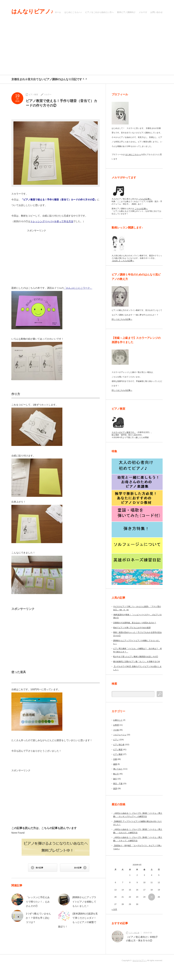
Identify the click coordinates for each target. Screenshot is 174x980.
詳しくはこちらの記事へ (122, 319)
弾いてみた (118, 769)
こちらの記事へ (145, 199)
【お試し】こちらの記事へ (123, 261)
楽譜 (115, 788)
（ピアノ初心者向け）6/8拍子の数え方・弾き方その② (142, 939)
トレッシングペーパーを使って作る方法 (52, 221)
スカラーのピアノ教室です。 (124, 432)
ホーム (58, 12)
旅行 (115, 779)
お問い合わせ (156, 12)
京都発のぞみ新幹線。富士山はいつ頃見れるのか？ (135, 623)
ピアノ (116, 740)
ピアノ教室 (33, 94)
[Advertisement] (87, 49)
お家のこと (118, 720)
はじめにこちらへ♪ (73, 12)
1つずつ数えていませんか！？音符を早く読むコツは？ (38, 918)
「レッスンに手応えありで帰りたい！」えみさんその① (38, 902)
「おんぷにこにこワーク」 (78, 288)
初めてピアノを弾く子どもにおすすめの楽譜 (132, 628)
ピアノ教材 (118, 754)
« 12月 (114, 909)
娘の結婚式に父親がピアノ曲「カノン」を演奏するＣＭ (137, 661)
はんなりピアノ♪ (32, 11)
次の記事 (78, 868)
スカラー (48, 94)
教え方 (116, 774)
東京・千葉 (118, 784)
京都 (115, 759)
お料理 (116, 725)
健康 (115, 764)
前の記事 (39, 868)
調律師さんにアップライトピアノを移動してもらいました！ (84, 902)
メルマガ (143, 12)
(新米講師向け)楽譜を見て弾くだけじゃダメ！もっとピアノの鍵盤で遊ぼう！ (78, 920)
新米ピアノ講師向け (126, 12)
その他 (116, 730)
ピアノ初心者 (119, 745)
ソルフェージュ (120, 735)
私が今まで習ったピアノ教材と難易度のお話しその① (136, 657)
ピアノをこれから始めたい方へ (99, 12)
